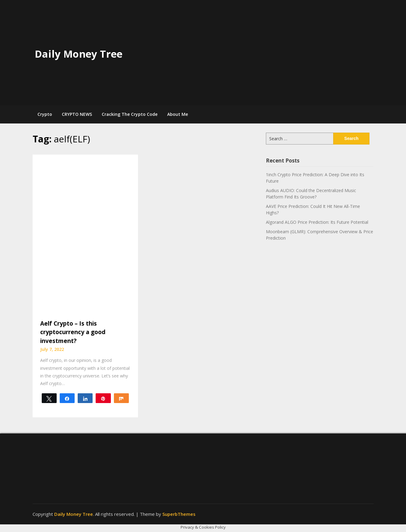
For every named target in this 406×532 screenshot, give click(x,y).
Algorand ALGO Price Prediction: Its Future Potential (317, 222)
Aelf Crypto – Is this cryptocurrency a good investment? (73, 332)
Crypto (45, 114)
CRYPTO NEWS (77, 114)
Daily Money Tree (79, 54)
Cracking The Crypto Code (130, 114)
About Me (178, 114)
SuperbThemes (179, 514)
